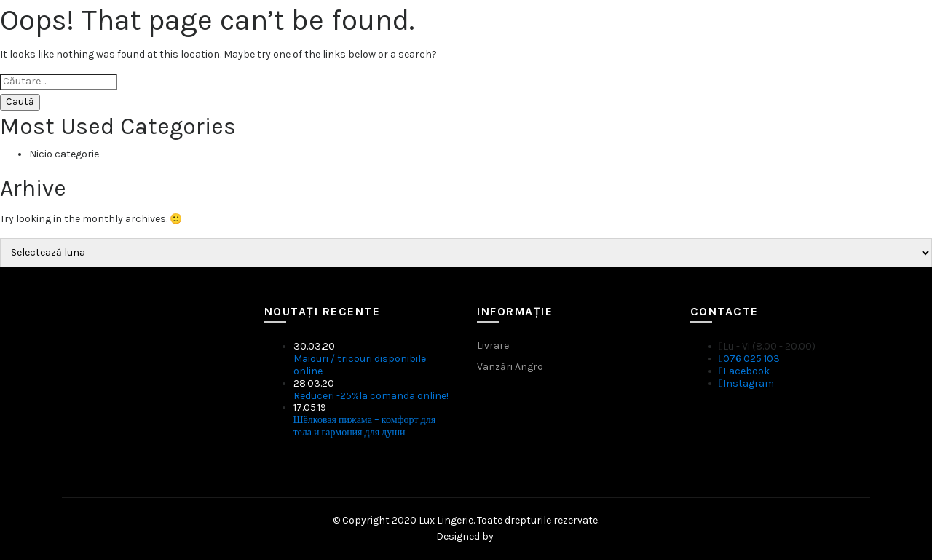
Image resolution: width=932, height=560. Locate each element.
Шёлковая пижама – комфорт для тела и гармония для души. (365, 426)
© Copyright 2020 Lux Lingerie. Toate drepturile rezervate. (466, 520)
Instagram (747, 383)
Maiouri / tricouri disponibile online (360, 365)
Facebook (745, 371)
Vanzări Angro (510, 367)
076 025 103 (750, 359)
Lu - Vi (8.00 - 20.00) (767, 346)
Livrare (493, 346)
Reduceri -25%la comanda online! (371, 396)
